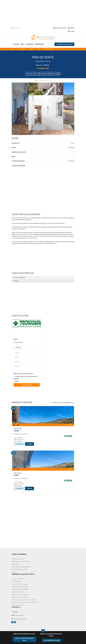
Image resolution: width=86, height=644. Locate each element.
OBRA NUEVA (30, 44)
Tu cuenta (71, 31)
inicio (13, 49)
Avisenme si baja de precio (48, 74)
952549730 (19, 444)
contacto (30, 444)
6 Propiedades (18, 342)
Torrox (39, 49)
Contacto (14, 572)
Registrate (71, 28)
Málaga (31, 49)
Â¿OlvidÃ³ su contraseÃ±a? (20, 569)
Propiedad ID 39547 (49, 49)
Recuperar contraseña (60, 28)
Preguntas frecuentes (18, 559)
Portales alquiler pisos (18, 579)
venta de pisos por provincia (20, 597)
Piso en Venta (22, 49)
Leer (16, 381)
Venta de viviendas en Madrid (20, 589)
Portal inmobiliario (17, 582)
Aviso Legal (15, 564)
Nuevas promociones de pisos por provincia (24, 600)
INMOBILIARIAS (40, 44)
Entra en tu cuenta (18, 615)
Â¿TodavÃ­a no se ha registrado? (21, 567)
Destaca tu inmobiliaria (20, 619)
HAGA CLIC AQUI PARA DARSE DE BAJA (24, 639)
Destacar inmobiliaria (18, 605)
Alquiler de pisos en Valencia (20, 584)
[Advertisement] (43, 12)
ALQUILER (16, 44)
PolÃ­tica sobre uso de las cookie (21, 562)
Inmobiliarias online (17, 592)
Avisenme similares (32, 74)
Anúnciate (15, 612)
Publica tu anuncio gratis (64, 44)
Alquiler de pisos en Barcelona (20, 587)
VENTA (22, 44)
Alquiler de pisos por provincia (20, 595)
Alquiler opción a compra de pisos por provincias (25, 602)
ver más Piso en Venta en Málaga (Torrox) (62, 403)
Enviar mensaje (27, 385)
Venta (13, 408)
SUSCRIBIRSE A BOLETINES (52, 640)
